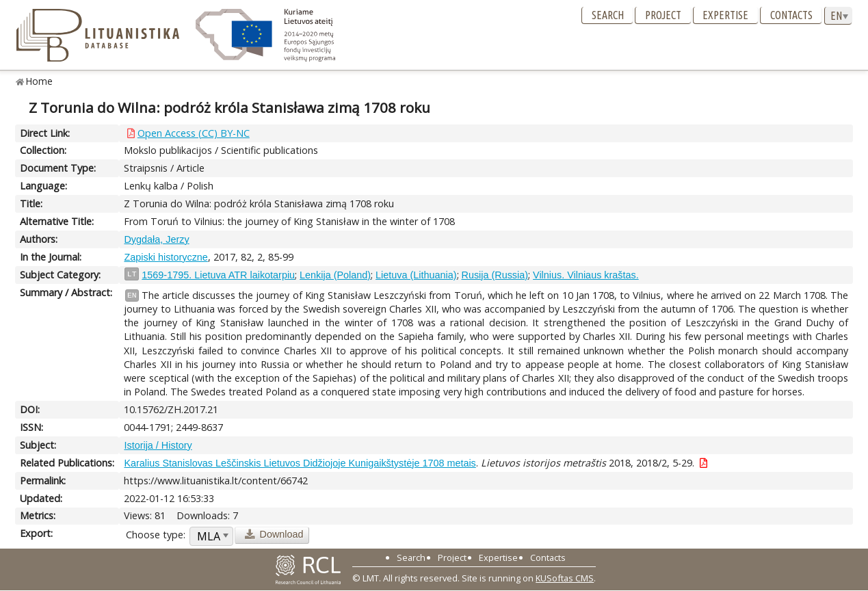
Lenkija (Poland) (335, 275)
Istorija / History (158, 445)
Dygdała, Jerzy (156, 239)
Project (663, 15)
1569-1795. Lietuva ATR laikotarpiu (218, 275)
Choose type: (156, 535)
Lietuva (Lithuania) (416, 275)
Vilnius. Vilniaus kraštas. (586, 275)
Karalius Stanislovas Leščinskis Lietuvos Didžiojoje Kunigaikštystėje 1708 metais (300, 463)
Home (39, 81)
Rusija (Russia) (495, 275)
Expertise (725, 15)
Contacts (791, 15)
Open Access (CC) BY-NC (194, 133)
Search (608, 15)
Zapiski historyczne (166, 257)
